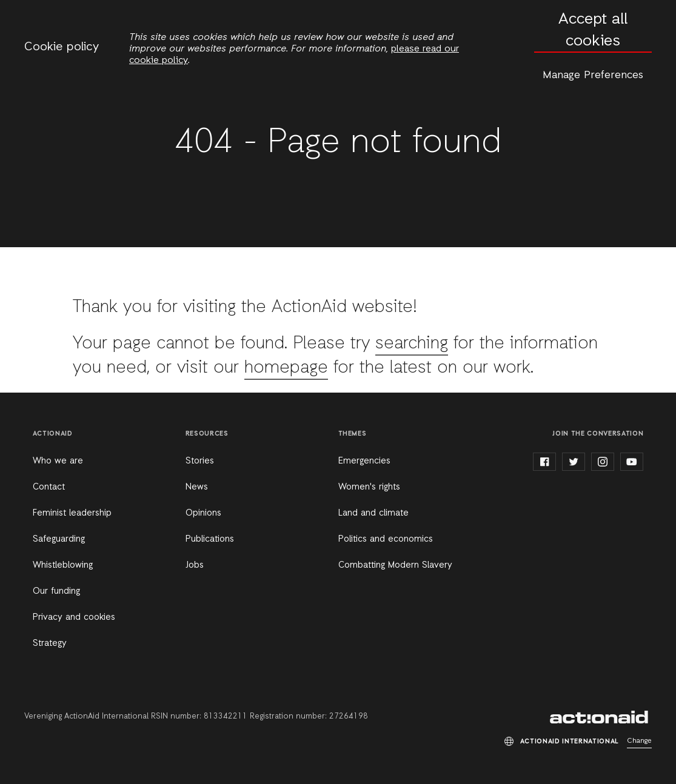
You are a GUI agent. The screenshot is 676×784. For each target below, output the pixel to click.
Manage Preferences (593, 75)
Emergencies (364, 461)
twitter (574, 462)
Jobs (195, 565)
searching (412, 344)
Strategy (50, 643)
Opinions (203, 513)
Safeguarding (59, 539)
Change (639, 741)
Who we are (58, 461)
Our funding (56, 591)
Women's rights (369, 487)
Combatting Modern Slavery (395, 565)
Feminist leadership (72, 513)
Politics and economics (386, 539)
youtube (632, 462)
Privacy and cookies (74, 617)
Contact (49, 487)
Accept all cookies (593, 31)
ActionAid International (601, 717)
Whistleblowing (63, 565)
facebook (544, 462)
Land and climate (373, 513)
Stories (200, 461)
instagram (603, 462)
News (197, 487)
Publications (210, 539)
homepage (286, 368)
